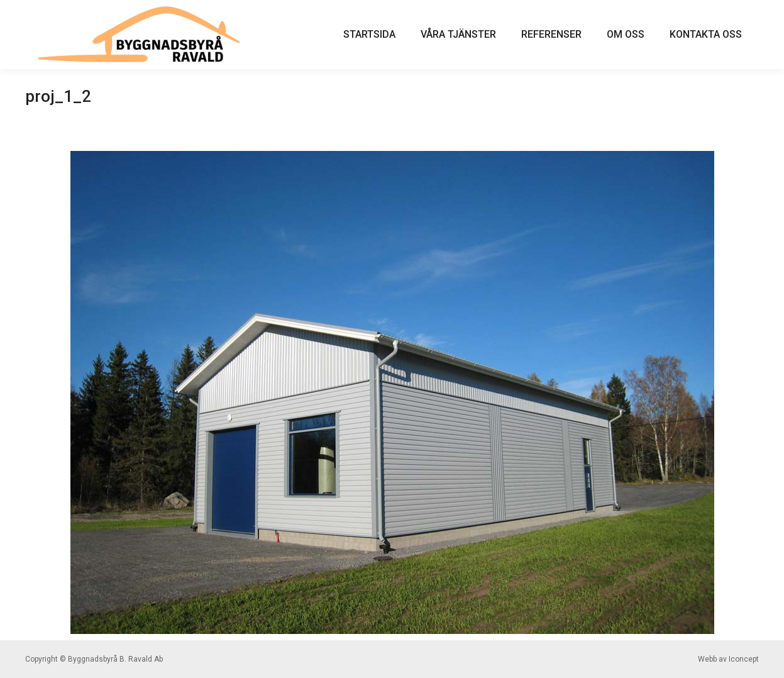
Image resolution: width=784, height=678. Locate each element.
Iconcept (744, 659)
